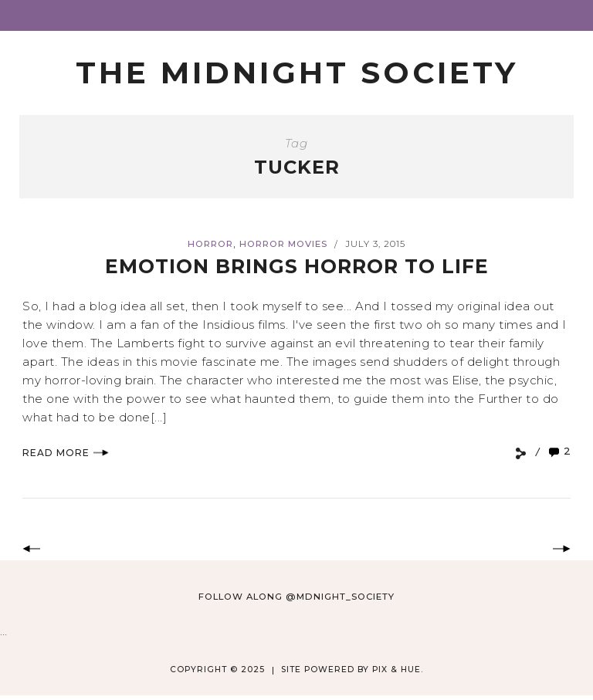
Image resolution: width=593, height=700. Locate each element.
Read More (66, 453)
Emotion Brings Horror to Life (297, 266)
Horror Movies (283, 244)
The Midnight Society (297, 73)
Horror (210, 244)
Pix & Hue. (398, 670)
